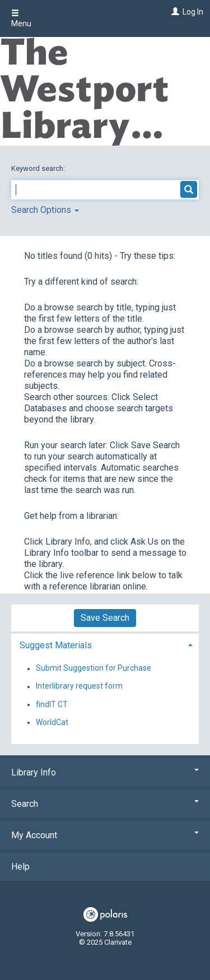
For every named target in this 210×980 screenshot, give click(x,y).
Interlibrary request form (79, 686)
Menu (21, 18)
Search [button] (105, 804)
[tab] (105, 644)
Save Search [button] (105, 618)
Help (20, 867)
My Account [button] (105, 835)
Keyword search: (39, 168)
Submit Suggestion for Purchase (94, 668)
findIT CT (52, 704)
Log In (193, 12)
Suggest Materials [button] (56, 645)
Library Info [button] (105, 772)
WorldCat (52, 722)
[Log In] (174, 12)
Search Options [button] (45, 210)
